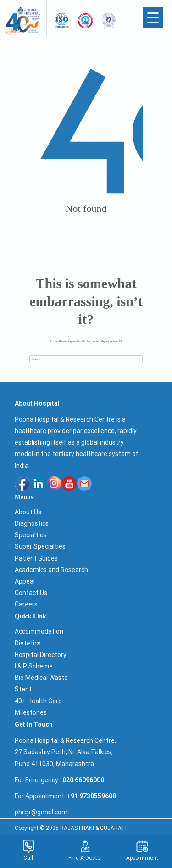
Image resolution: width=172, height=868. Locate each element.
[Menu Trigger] (153, 17)
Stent (23, 689)
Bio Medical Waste (41, 678)
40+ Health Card (38, 701)
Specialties (31, 535)
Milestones (31, 712)
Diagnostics (32, 523)
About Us (28, 512)
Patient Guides (36, 558)
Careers (26, 604)
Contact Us (31, 593)
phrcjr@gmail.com (41, 812)
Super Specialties (40, 546)
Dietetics (28, 643)
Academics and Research (51, 570)
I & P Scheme (34, 666)
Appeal (25, 581)
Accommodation (39, 631)
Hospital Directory (41, 655)
